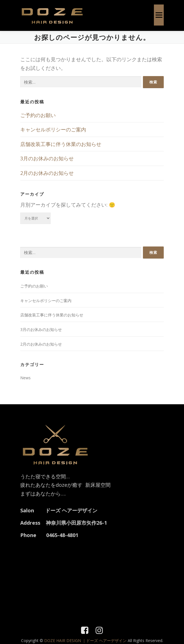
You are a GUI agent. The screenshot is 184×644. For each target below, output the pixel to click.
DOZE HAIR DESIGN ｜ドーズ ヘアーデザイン (86, 640)
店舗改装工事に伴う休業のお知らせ (61, 144)
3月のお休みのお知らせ (47, 158)
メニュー (159, 15)
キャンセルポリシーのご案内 (53, 129)
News (25, 378)
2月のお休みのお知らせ (47, 173)
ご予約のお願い (38, 115)
